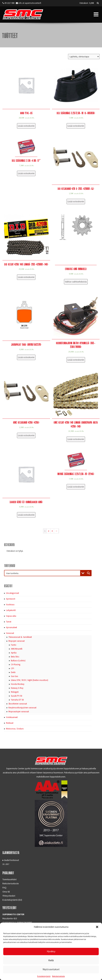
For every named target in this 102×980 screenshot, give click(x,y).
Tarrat (9, 622)
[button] (97, 927)
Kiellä (51, 960)
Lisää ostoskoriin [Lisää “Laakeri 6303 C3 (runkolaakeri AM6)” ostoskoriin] (26, 515)
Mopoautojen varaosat (19, 712)
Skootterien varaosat (18, 704)
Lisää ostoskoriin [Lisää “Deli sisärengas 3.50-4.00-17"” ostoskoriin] (26, 173)
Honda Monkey (18, 684)
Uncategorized (12, 593)
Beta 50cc (15, 657)
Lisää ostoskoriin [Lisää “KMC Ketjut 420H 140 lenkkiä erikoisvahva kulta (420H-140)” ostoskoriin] (76, 439)
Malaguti (15, 692)
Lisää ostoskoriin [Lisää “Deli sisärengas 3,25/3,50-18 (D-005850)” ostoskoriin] (76, 126)
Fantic (14, 645)
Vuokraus (10, 605)
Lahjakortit (11, 610)
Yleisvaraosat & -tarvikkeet (20, 637)
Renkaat (10, 723)
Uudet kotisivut (12, 860)
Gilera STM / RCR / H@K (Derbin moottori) (30, 680)
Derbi (13, 672)
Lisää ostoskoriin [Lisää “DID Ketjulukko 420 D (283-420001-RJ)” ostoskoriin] (76, 201)
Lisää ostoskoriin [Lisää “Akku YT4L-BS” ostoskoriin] (26, 126)
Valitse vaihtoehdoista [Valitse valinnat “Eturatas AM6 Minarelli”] (76, 282)
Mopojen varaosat (17, 641)
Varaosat (10, 633)
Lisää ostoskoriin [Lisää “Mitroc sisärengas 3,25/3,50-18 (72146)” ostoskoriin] (76, 487)
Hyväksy (51, 951)
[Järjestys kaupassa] (84, 57)
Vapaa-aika (11, 616)
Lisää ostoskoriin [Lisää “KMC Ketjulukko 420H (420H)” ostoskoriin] (26, 435)
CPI (12, 668)
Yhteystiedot (9, 896)
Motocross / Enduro (15, 729)
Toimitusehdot (9, 879)
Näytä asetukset (51, 969)
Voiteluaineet (12, 717)
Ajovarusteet (12, 627)
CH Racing (16, 664)
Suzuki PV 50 (16, 696)
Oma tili (6, 892)
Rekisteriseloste (58, 976)
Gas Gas (14, 676)
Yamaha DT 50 (17, 700)
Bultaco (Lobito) (18, 661)
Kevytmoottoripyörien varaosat (22, 708)
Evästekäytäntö (44, 976)
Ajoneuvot (11, 599)
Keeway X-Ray (17, 688)
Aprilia (14, 653)
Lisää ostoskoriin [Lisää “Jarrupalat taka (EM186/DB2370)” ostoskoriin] (26, 357)
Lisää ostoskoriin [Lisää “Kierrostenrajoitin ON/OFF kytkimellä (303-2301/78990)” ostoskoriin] (76, 360)
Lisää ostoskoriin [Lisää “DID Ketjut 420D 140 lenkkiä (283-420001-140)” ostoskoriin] (26, 277)
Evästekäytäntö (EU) (12, 900)
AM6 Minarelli (17, 649)
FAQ (4, 888)
